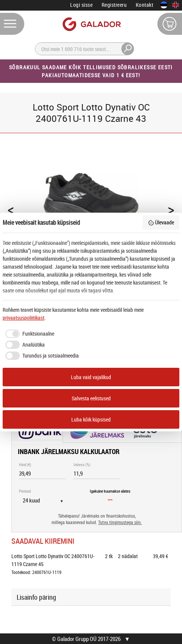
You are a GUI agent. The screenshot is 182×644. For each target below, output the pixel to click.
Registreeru (114, 5)
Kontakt (145, 5)
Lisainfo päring (36, 597)
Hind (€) (25, 464)
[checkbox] (28, 334)
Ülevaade (161, 222)
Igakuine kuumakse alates (110, 491)
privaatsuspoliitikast (24, 318)
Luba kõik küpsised (91, 419)
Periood (25, 491)
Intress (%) (82, 464)
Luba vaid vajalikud (91, 377)
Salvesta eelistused (91, 398)
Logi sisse (81, 5)
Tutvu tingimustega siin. (120, 522)
